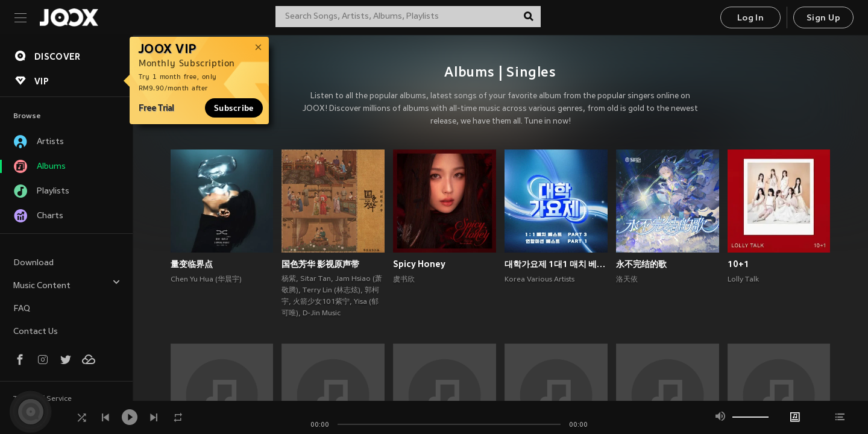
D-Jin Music (322, 313)
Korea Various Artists (539, 280)
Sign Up (823, 18)
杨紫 (289, 279)
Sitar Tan (316, 279)
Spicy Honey (419, 264)
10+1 (738, 264)
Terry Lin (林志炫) (332, 291)
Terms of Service (42, 399)
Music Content (67, 284)
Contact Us (36, 332)
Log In (750, 18)
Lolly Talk (743, 280)
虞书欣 (404, 280)
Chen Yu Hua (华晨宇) (206, 280)
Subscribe (234, 108)
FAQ (22, 309)
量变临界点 (192, 264)
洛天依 (627, 280)
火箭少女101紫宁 (321, 302)
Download (33, 263)
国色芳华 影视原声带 (320, 264)
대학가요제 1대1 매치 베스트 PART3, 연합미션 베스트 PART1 (556, 264)
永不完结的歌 (641, 264)
